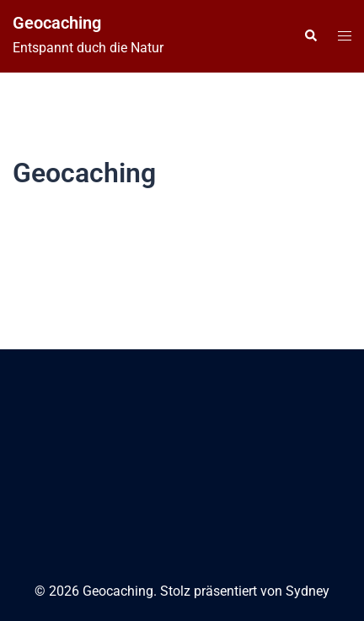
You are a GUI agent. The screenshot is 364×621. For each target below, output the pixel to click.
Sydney (308, 591)
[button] (310, 36)
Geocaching (57, 23)
